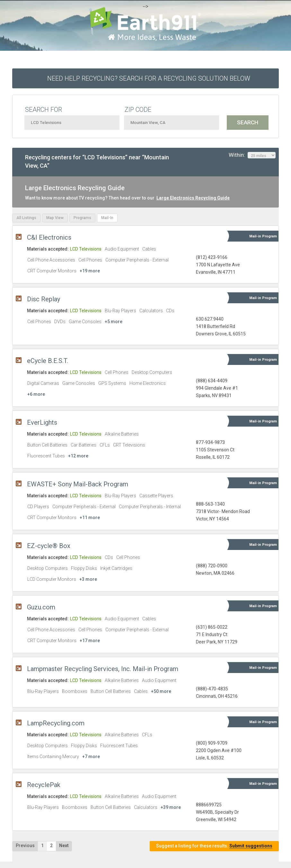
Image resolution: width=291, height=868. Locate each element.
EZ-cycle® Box (49, 546)
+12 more (78, 456)
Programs (82, 218)
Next (64, 846)
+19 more (90, 271)
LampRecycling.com (56, 723)
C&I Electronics (49, 237)
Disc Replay (44, 299)
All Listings (26, 218)
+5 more (114, 322)
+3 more (88, 579)
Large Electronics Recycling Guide (193, 198)
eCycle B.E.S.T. (48, 361)
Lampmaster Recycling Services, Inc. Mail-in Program (103, 669)
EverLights (42, 422)
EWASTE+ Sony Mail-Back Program (78, 484)
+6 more (36, 394)
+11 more (90, 518)
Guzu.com (41, 607)
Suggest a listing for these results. (214, 846)
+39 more (171, 807)
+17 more (90, 641)
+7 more (91, 757)
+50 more (161, 691)
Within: (252, 155)
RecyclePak (44, 785)
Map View (55, 218)
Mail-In (107, 218)
